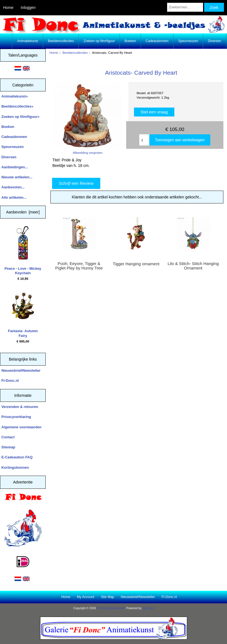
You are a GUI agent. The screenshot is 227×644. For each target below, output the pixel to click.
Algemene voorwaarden (21, 427)
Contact (8, 437)
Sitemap (8, 447)
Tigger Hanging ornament (136, 264)
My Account (86, 597)
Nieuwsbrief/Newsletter (21, 370)
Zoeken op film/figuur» (20, 117)
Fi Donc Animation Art (111, 608)
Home (8, 8)
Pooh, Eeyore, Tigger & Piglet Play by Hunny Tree (79, 266)
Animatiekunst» (15, 96)
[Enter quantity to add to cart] (144, 140)
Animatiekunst (27, 41)
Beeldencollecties (75, 53)
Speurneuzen (188, 41)
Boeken (130, 41)
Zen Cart (148, 608)
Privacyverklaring (16, 417)
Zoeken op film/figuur (99, 41)
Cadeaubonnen (157, 41)
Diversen (214, 41)
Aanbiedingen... (15, 167)
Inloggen (28, 8)
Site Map (107, 597)
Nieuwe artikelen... (17, 177)
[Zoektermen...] (185, 7)
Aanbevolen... (13, 187)
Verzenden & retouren (20, 407)
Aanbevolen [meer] (23, 212)
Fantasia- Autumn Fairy (23, 313)
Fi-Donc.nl (10, 381)
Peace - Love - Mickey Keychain (23, 251)
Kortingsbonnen (15, 467)
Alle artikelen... (14, 197)
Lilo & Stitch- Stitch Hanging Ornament (193, 266)
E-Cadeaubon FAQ (17, 457)
